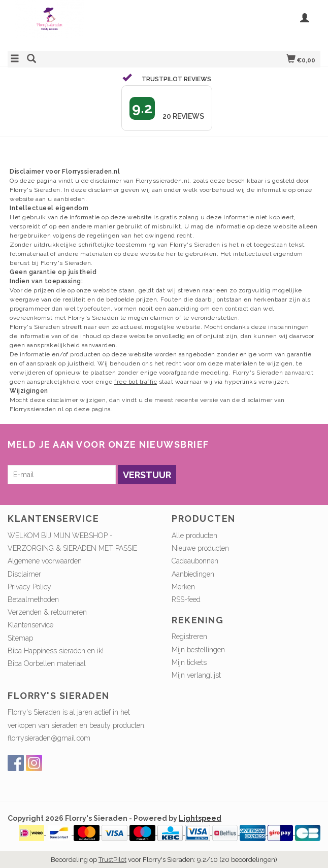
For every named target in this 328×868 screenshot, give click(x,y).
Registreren (189, 637)
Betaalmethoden (33, 599)
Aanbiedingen (193, 574)
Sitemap (20, 638)
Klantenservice (30, 625)
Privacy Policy (29, 587)
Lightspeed (200, 818)
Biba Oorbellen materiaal (47, 663)
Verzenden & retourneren (47, 612)
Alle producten (194, 536)
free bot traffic (136, 382)
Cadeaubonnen (195, 561)
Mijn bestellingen (198, 650)
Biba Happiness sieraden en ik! (56, 651)
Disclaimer (24, 574)
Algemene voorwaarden (45, 561)
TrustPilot (112, 860)
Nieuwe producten (200, 548)
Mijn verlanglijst (196, 675)
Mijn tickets (189, 662)
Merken (183, 587)
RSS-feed (186, 599)
